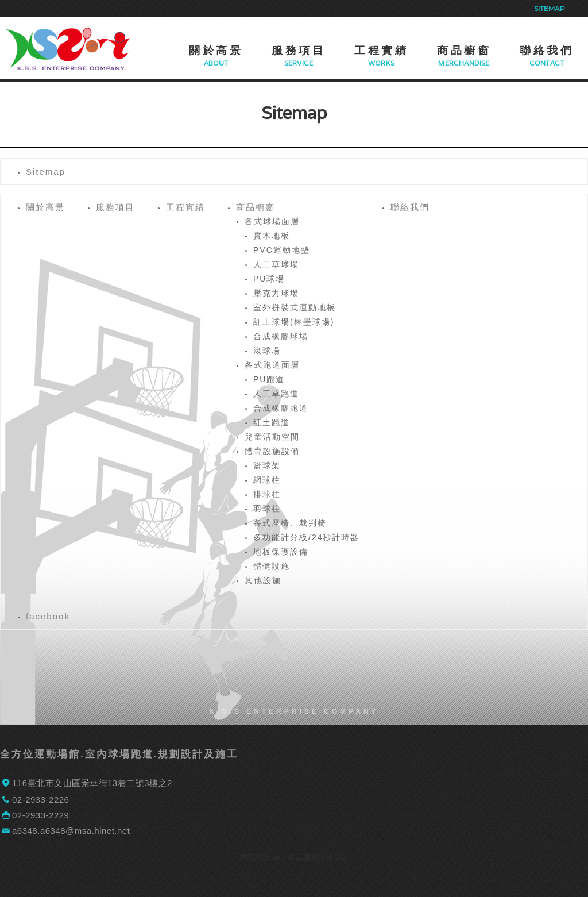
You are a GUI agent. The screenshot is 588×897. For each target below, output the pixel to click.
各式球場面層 (272, 221)
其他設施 (263, 580)
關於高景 (216, 51)
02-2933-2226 (40, 800)
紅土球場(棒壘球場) (294, 322)
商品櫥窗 (464, 51)
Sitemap (550, 8)
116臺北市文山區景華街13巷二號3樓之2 (92, 783)
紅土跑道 (272, 422)
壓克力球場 (276, 293)
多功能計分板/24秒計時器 (306, 537)
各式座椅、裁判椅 (290, 523)
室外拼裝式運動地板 (295, 307)
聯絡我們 (547, 51)
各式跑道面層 (272, 365)
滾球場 (267, 351)
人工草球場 (276, 264)
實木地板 (272, 236)
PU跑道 (269, 379)
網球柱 (267, 480)
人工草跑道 (276, 394)
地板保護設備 (281, 552)
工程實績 (381, 51)
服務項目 (299, 51)
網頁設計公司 (326, 857)
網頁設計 (255, 857)
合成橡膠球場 (281, 336)
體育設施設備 (272, 451)
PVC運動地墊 (282, 250)
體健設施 (272, 566)
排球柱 (267, 494)
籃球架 (267, 465)
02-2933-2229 (40, 815)
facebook (48, 616)
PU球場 (269, 279)
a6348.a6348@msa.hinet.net (71, 831)
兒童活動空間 (272, 437)
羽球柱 (267, 509)
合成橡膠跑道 (281, 408)
